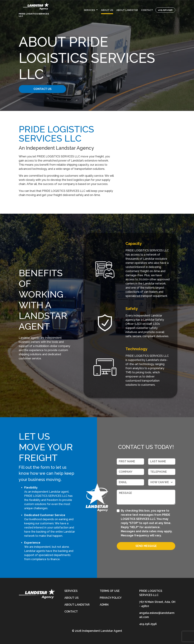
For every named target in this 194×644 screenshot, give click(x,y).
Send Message (146, 546)
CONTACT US (45, 89)
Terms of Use (110, 591)
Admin (104, 605)
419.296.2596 (165, 10)
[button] (91, 10)
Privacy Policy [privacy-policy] (111, 598)
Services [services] (71, 591)
